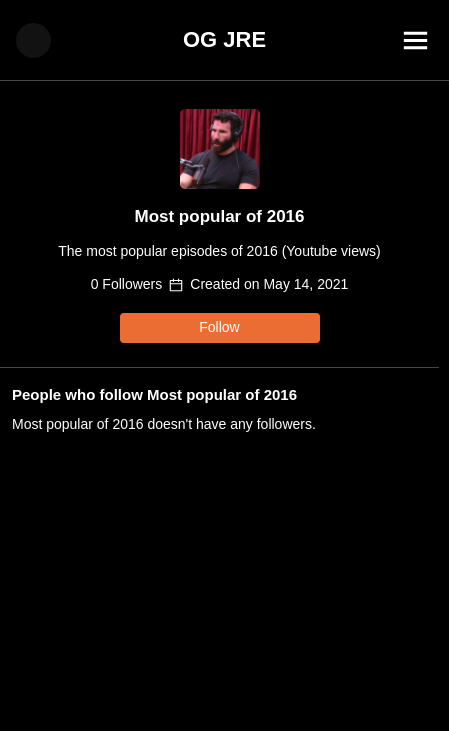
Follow (219, 327)
